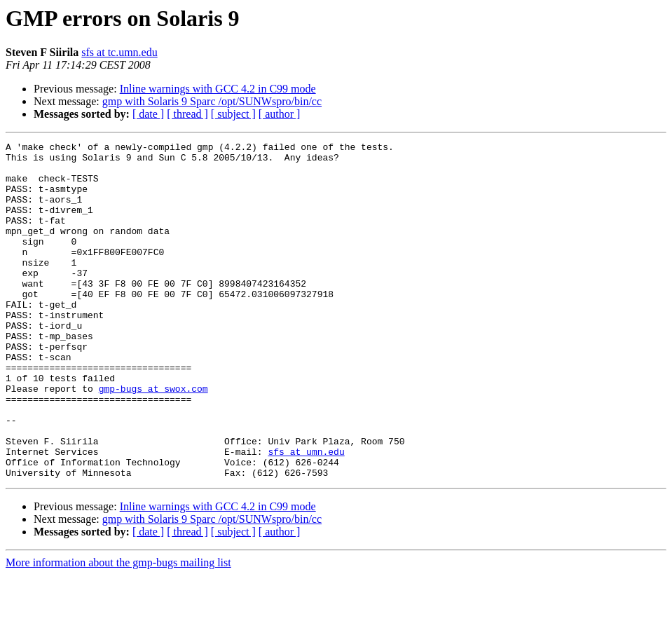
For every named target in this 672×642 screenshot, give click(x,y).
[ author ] (280, 114)
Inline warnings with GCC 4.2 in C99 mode (218, 89)
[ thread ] (187, 114)
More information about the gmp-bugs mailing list (118, 630)
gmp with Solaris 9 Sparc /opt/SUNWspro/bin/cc (212, 101)
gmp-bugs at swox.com (153, 439)
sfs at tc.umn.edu (119, 52)
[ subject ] (233, 114)
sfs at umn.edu (306, 514)
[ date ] (148, 114)
